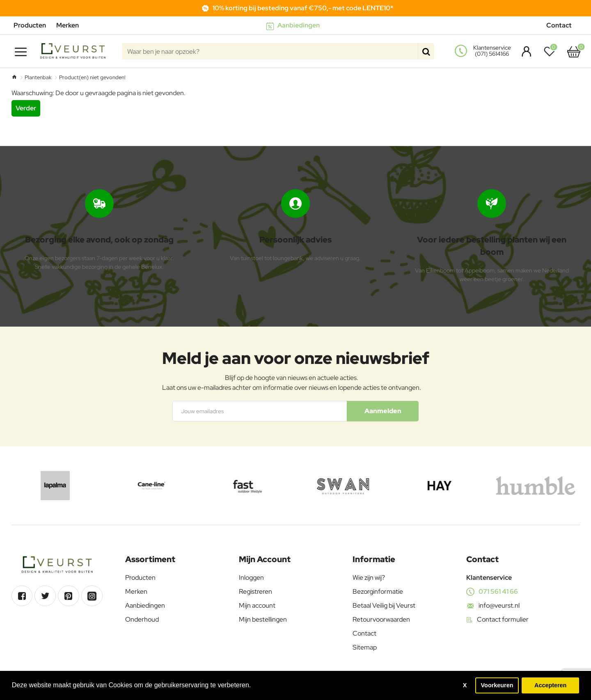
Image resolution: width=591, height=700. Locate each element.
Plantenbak (38, 77)
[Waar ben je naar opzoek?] (426, 51)
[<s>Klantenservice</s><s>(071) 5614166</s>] (484, 51)
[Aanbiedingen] (296, 26)
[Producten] (33, 26)
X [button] (465, 685)
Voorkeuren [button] (497, 685)
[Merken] (71, 26)
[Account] (524, 51)
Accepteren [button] (550, 685)
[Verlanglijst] (552, 51)
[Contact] (562, 26)
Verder (26, 108)
